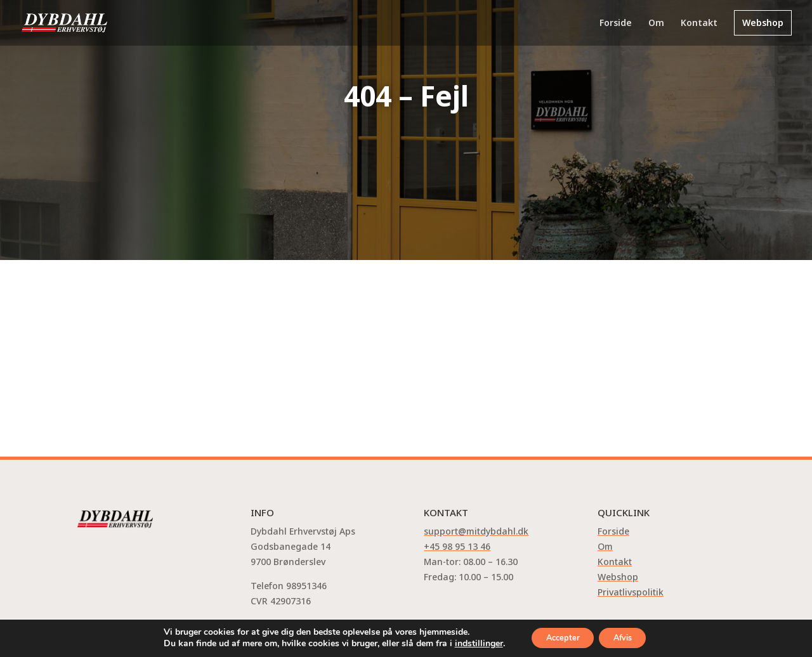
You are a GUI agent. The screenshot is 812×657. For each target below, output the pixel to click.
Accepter (557, 637)
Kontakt (699, 23)
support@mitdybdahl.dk (476, 531)
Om (656, 23)
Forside (616, 23)
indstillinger (467, 643)
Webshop (763, 23)
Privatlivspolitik (631, 592)
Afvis (628, 637)
